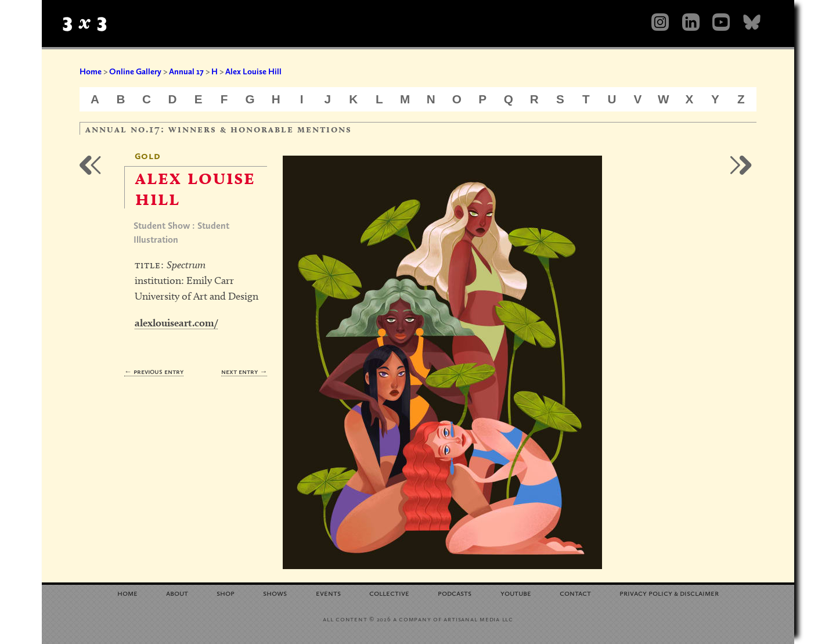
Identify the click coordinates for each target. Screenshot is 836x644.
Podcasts (455, 593)
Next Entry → (244, 371)
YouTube (516, 593)
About (177, 593)
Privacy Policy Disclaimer (669, 593)
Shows (275, 593)
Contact (575, 593)
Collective (389, 593)
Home (91, 71)
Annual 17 (186, 71)
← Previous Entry (154, 371)
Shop (226, 593)
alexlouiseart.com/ (176, 323)
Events (328, 593)
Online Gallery (135, 71)
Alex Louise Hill (253, 71)
